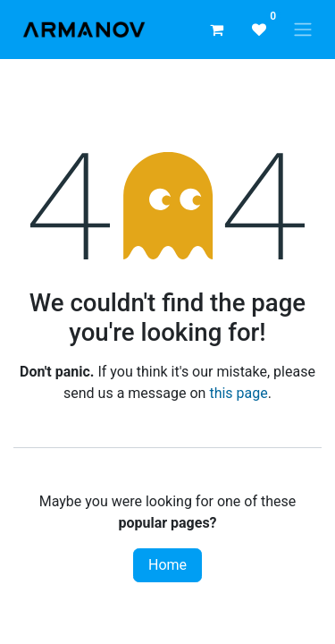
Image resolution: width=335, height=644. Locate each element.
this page (238, 393)
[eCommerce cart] (216, 30)
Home (167, 565)
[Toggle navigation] (303, 30)
